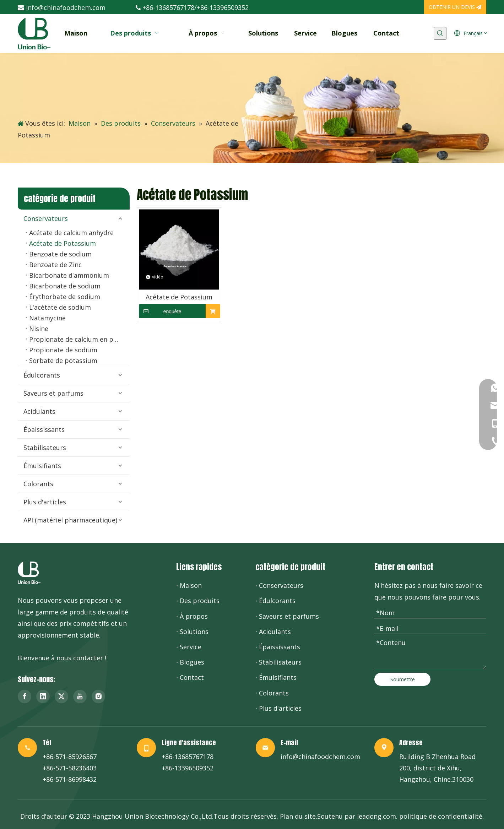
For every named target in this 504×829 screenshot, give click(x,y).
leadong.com (376, 816)
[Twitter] (61, 697)
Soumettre (403, 679)
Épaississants (44, 429)
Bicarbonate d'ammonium (69, 275)
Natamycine (47, 318)
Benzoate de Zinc (55, 265)
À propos (194, 616)
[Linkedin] (43, 697)
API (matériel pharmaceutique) (70, 520)
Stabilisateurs (45, 448)
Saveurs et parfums (53, 393)
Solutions (194, 632)
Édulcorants (42, 375)
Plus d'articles (45, 502)
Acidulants (39, 411)
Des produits (200, 601)
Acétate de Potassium (63, 243)
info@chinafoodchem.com (66, 7)
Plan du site (298, 816)
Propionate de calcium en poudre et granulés (79, 339)
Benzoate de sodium (60, 254)
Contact (192, 677)
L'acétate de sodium (60, 307)
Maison (191, 585)
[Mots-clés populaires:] (440, 33)
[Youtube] (80, 697)
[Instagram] (98, 697)
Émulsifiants (42, 466)
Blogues (192, 662)
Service (191, 647)
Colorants (38, 484)
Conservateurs (46, 218)
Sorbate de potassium (63, 361)
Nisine (39, 329)
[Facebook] (25, 697)
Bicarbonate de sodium (65, 286)
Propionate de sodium (63, 350)
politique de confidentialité (441, 816)
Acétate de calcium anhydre (71, 233)
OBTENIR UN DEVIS (455, 7)
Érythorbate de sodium (65, 297)
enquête (160, 311)
